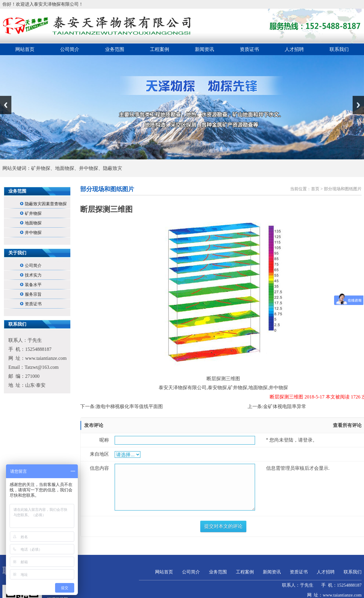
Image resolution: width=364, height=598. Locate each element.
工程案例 (160, 49)
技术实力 (33, 275)
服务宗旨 (33, 294)
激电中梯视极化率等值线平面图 (129, 406)
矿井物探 (33, 213)
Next (358, 105)
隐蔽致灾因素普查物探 (46, 204)
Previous (6, 105)
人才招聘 (294, 49)
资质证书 (249, 49)
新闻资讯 (204, 49)
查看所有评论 (347, 425)
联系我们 (339, 49)
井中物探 (33, 233)
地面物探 (33, 223)
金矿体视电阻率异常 (285, 406)
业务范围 (115, 49)
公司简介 (70, 49)
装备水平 (33, 285)
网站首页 (25, 49)
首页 (315, 189)
